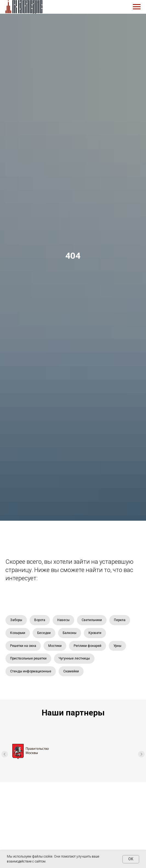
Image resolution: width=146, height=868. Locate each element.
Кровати (95, 633)
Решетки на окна (23, 646)
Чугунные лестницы (74, 658)
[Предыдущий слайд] (5, 755)
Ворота (40, 620)
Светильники (92, 620)
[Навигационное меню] (137, 7)
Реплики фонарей (88, 646)
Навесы (63, 620)
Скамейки (71, 671)
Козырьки (18, 633)
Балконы (70, 633)
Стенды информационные (31, 671)
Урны (117, 646)
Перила (120, 620)
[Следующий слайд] (141, 755)
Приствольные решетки (28, 658)
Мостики (55, 646)
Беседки (44, 633)
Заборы (16, 620)
